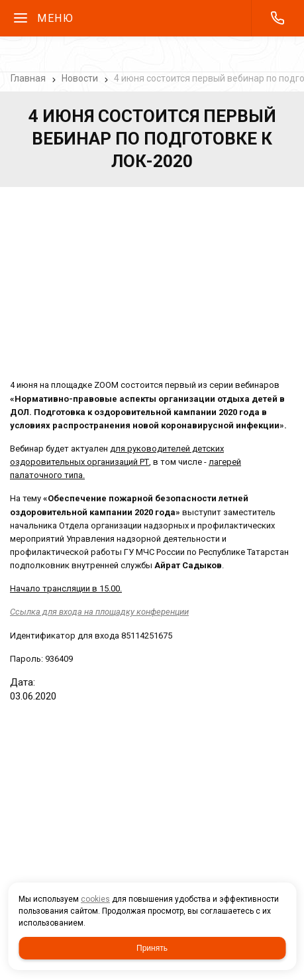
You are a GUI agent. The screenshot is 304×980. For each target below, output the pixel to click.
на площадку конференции (99, 612)
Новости (80, 78)
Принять (152, 948)
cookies (95, 899)
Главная (28, 78)
